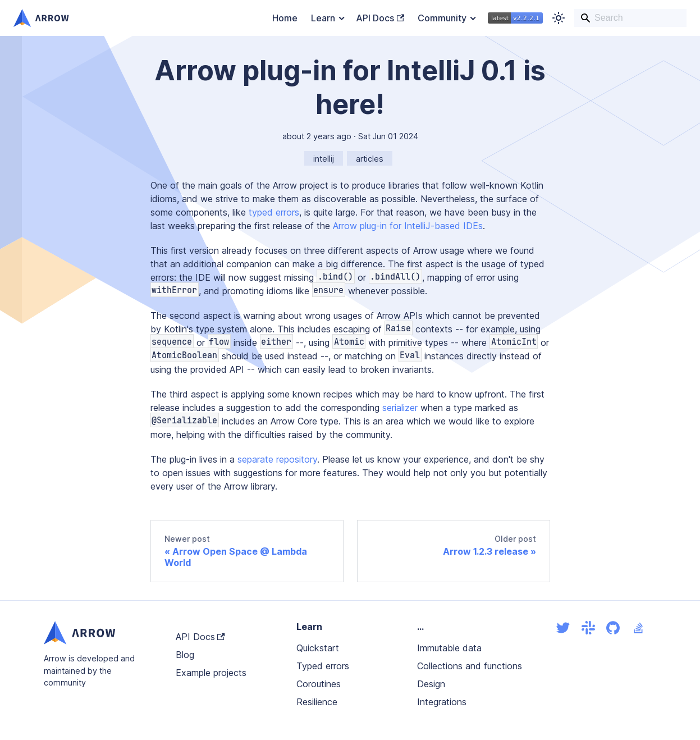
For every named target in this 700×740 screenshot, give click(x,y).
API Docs (380, 18)
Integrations (442, 702)
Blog (185, 655)
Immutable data (449, 648)
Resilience (317, 702)
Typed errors (323, 666)
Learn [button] (323, 18)
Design (431, 684)
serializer (400, 408)
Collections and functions (470, 666)
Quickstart (318, 648)
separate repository (277, 459)
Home (285, 18)
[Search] (630, 18)
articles (370, 159)
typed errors (274, 212)
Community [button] (442, 18)
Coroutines (319, 684)
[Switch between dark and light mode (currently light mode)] (559, 18)
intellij (324, 159)
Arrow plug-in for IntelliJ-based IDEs (408, 226)
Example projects (211, 673)
